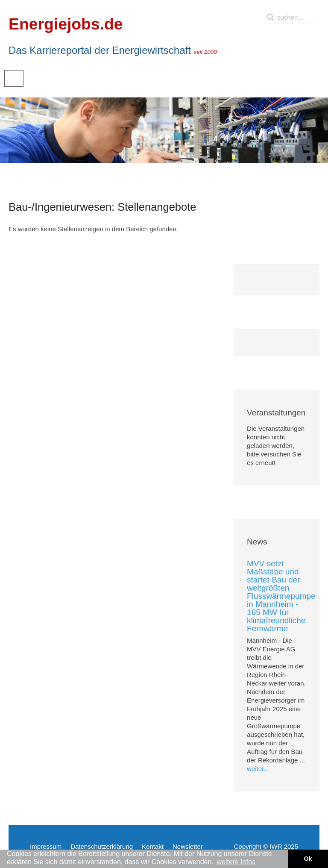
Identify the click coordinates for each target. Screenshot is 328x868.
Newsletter (188, 846)
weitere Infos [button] (236, 862)
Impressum (46, 846)
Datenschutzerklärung (102, 846)
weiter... (258, 769)
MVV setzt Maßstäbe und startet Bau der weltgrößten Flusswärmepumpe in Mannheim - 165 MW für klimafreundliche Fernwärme (281, 596)
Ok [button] (308, 859)
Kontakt (153, 846)
